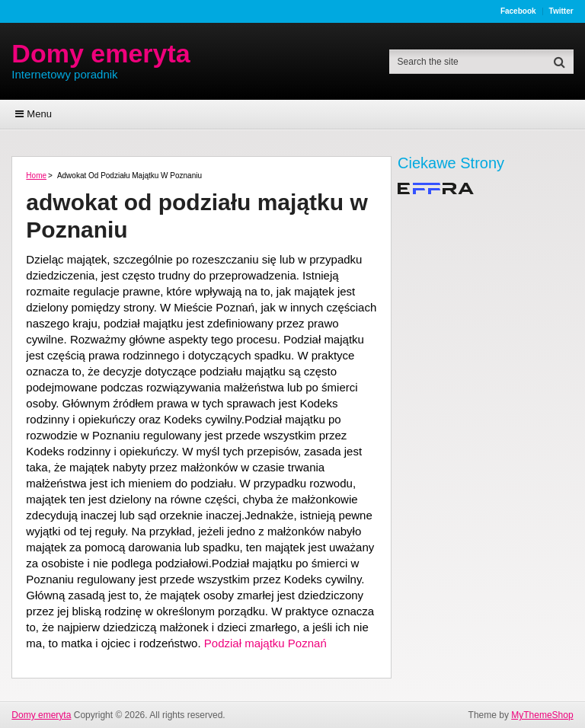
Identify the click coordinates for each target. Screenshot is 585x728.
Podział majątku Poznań (265, 643)
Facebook (518, 11)
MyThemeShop (542, 715)
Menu (39, 114)
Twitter (561, 11)
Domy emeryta (101, 53)
